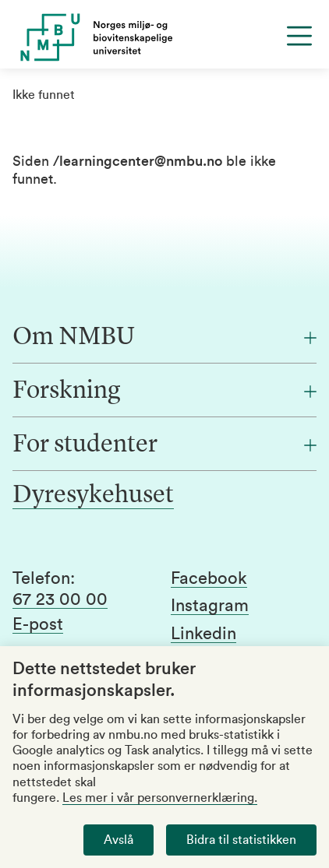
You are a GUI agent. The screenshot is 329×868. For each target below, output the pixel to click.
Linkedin (203, 634)
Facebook (209, 578)
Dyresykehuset (93, 496)
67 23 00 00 (60, 599)
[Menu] (299, 36)
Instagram (210, 606)
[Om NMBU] (164, 338)
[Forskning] (164, 392)
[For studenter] (164, 445)
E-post (38, 624)
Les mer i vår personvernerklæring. (160, 798)
